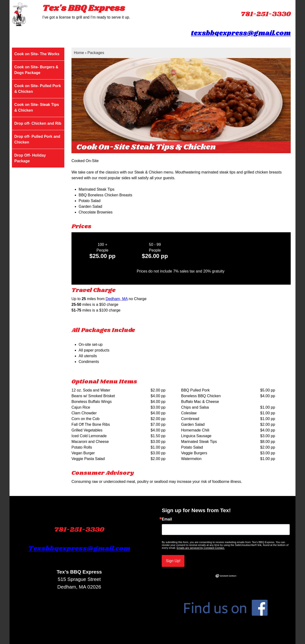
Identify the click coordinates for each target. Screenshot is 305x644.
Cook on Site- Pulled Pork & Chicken (38, 89)
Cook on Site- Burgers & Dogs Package (36, 70)
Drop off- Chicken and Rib (38, 123)
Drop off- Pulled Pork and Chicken (37, 139)
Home (79, 53)
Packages (96, 53)
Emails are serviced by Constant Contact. (201, 548)
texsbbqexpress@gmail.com (241, 33)
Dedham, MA (117, 299)
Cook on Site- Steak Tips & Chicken (37, 107)
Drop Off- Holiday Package (30, 158)
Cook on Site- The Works (37, 54)
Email (167, 519)
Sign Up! (173, 561)
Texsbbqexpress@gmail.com (79, 549)
